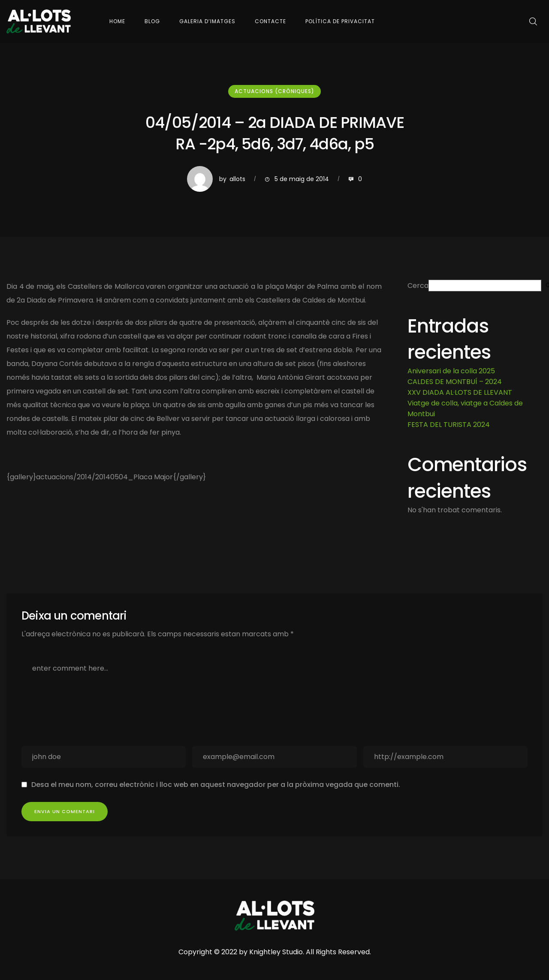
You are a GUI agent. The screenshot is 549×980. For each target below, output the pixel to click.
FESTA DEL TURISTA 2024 (449, 425)
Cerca (418, 286)
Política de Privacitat (340, 21)
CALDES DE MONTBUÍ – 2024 (455, 382)
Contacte (270, 21)
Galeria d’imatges (207, 21)
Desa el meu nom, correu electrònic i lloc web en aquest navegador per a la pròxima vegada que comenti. (216, 785)
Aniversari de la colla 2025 (451, 371)
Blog (152, 21)
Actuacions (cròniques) (274, 91)
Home (117, 21)
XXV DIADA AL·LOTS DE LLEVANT (460, 392)
